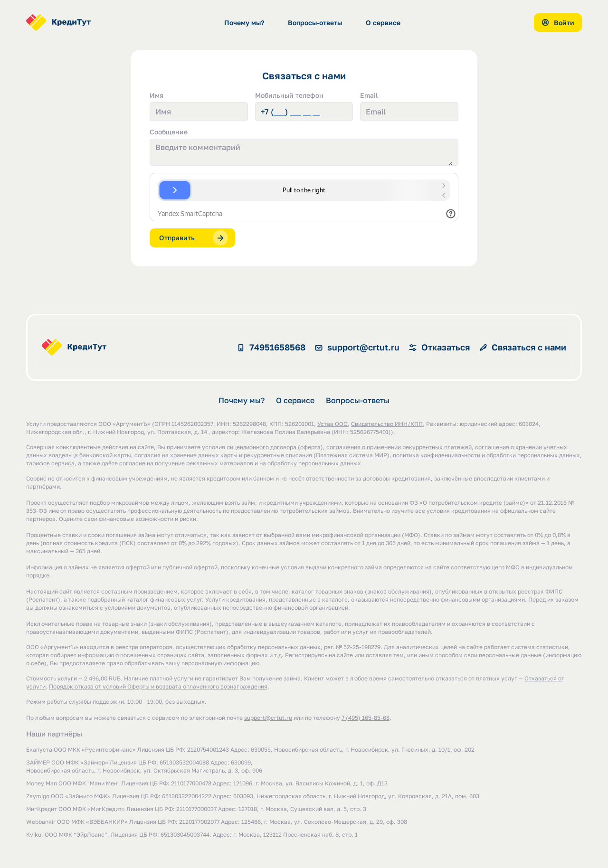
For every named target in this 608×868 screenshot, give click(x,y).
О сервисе (383, 23)
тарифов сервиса (50, 464)
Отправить (194, 238)
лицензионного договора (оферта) (275, 448)
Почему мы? (244, 23)
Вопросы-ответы (315, 23)
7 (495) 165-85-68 (366, 719)
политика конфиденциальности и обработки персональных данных (486, 456)
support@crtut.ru (268, 719)
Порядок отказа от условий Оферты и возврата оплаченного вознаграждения (158, 687)
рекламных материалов (220, 464)
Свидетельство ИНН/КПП (387, 425)
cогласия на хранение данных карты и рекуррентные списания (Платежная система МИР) (262, 456)
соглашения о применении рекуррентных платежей (399, 448)
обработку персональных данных (314, 464)
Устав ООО (332, 425)
